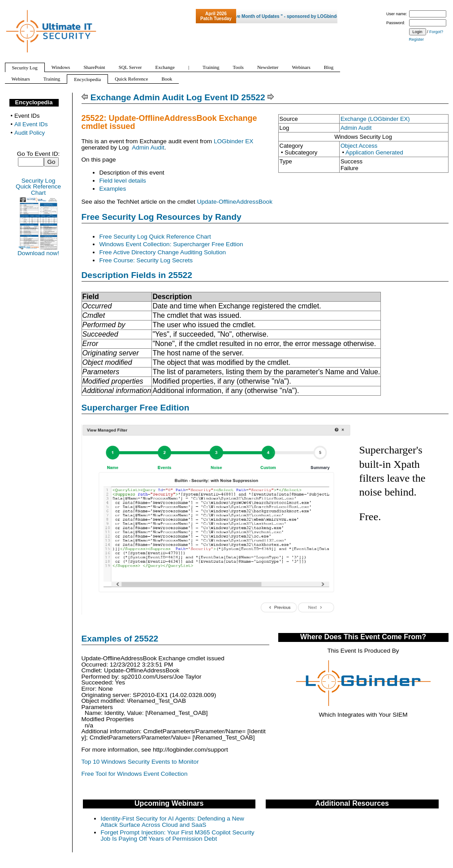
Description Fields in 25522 (137, 275)
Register (417, 39)
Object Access (359, 146)
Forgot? (436, 32)
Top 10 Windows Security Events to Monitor (140, 762)
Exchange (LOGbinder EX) (375, 119)
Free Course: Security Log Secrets (146, 260)
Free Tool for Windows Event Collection (135, 774)
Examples (113, 189)
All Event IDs (31, 124)
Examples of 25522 (120, 639)
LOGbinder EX (233, 141)
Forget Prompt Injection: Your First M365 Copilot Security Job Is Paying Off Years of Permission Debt (178, 836)
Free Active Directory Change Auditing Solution (163, 252)
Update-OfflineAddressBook (235, 202)
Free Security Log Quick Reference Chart (155, 237)
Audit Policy (30, 133)
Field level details (123, 181)
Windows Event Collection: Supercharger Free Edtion (171, 244)
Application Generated (374, 152)
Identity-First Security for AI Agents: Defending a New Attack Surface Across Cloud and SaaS (173, 822)
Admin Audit (356, 128)
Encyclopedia (34, 102)
